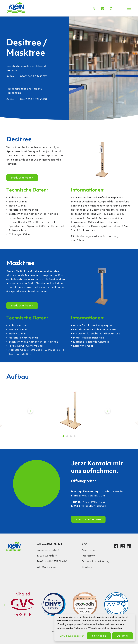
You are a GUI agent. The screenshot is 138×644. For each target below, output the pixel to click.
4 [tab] (75, 436)
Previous (30, 411)
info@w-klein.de (47, 567)
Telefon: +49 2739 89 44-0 (52, 562)
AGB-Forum (89, 550)
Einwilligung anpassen (72, 636)
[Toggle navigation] (129, 9)
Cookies (87, 567)
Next (108, 411)
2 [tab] (67, 436)
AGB (85, 544)
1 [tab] (63, 436)
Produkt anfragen (22, 178)
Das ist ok (123, 636)
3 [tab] (71, 436)
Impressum (88, 556)
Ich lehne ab (99, 636)
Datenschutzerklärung (94, 562)
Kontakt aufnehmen (88, 519)
